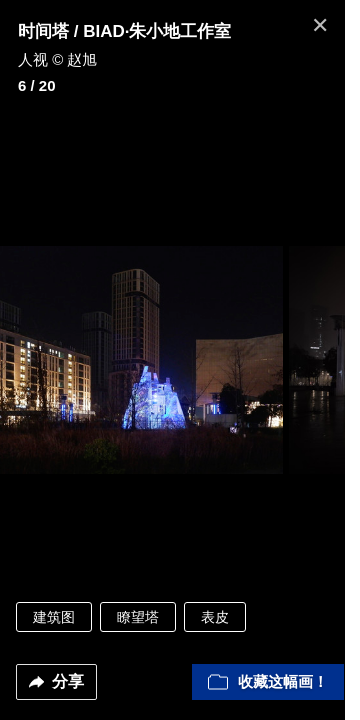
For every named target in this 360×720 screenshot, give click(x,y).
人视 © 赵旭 (57, 59)
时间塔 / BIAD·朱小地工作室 (124, 31)
